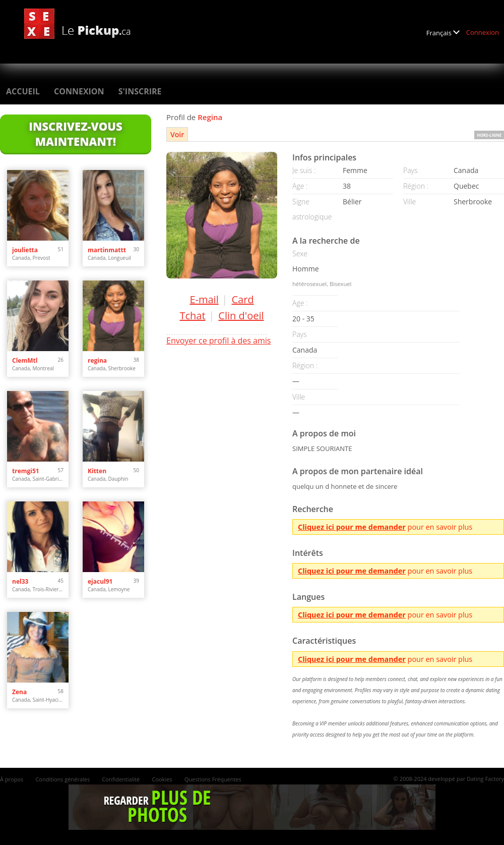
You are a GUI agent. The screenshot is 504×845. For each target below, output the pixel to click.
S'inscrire (140, 91)
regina (97, 360)
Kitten (97, 471)
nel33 (20, 581)
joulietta (25, 250)
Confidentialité (121, 779)
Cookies (162, 779)
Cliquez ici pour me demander (352, 527)
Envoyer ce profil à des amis (218, 341)
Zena (19, 692)
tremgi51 (26, 471)
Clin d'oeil (241, 316)
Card (242, 299)
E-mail (204, 299)
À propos (12, 779)
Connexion (483, 32)
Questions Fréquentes (213, 779)
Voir (177, 134)
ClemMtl (25, 360)
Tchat (192, 316)
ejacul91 (100, 581)
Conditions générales (62, 779)
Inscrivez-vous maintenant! (75, 134)
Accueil (23, 91)
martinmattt (107, 250)
